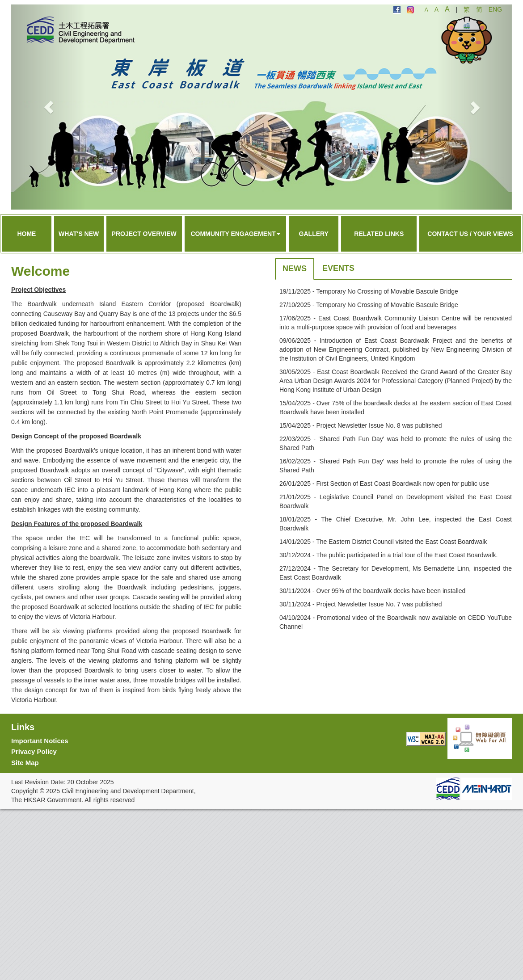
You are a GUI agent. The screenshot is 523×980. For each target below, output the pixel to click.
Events (338, 268)
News (295, 269)
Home (26, 234)
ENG (495, 9)
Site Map (25, 763)
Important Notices (40, 741)
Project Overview (144, 234)
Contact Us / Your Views (470, 234)
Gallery (314, 234)
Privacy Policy (34, 751)
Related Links (379, 234)
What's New (79, 234)
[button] (49, 107)
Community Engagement (235, 234)
